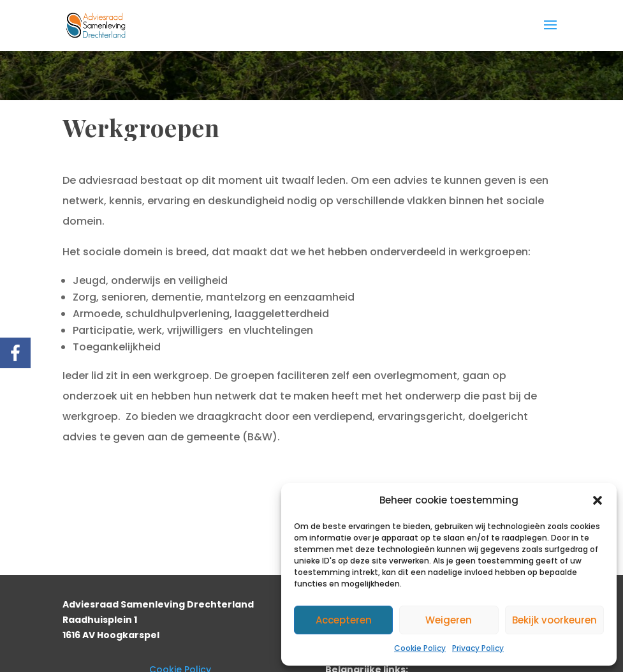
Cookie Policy (420, 648)
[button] (597, 500)
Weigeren (449, 620)
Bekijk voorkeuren (554, 620)
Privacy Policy (478, 648)
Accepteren (344, 620)
